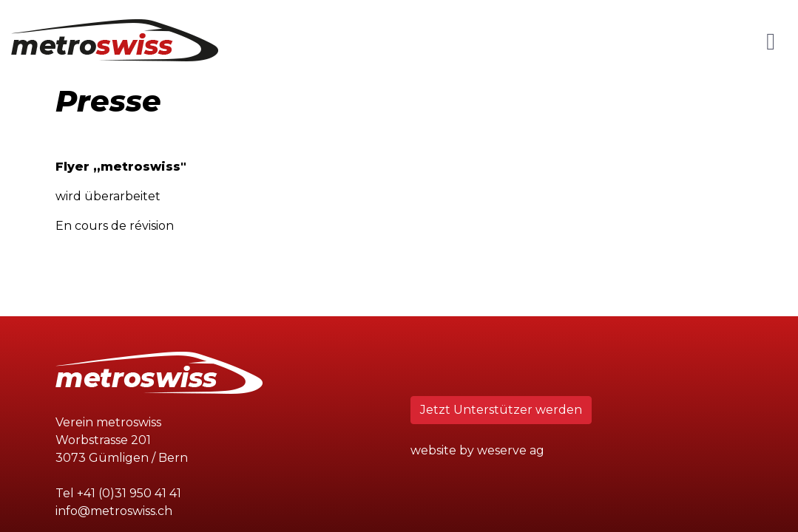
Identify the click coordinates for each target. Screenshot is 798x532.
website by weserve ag (477, 450)
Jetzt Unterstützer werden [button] (501, 410)
